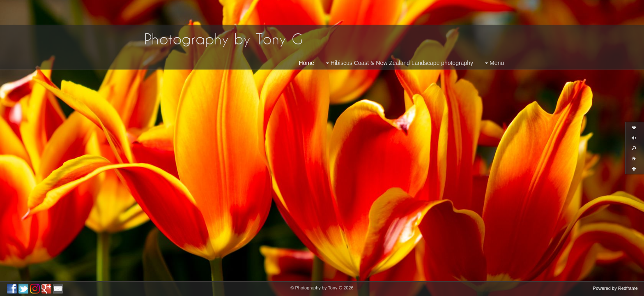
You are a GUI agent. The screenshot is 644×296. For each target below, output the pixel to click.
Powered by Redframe (615, 288)
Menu (493, 63)
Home (307, 63)
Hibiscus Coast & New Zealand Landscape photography (399, 63)
